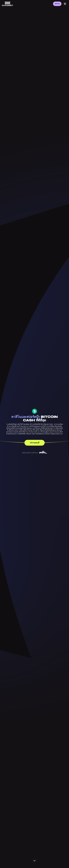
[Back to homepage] (8, 4)
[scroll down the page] (35, 861)
